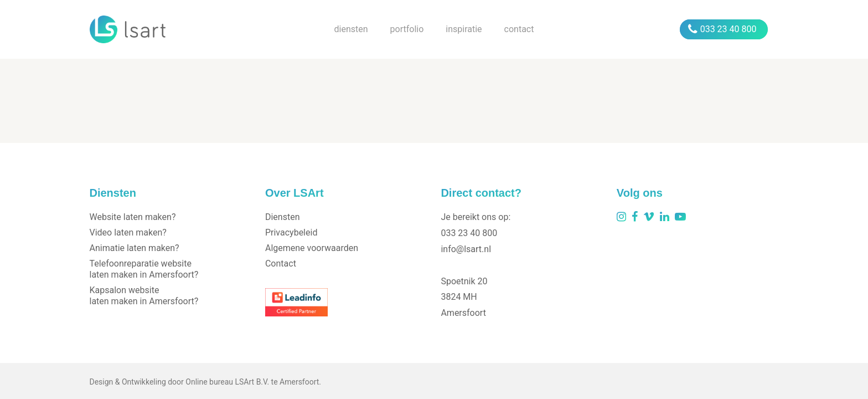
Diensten (283, 217)
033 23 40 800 (722, 29)
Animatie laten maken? (135, 248)
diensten (351, 29)
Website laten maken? (133, 217)
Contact (281, 264)
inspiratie (464, 29)
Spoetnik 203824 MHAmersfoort (464, 297)
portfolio (407, 29)
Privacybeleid (291, 232)
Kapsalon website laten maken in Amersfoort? (144, 296)
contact (519, 29)
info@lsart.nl (466, 249)
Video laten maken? (128, 232)
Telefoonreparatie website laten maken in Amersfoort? (144, 269)
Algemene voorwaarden (312, 248)
